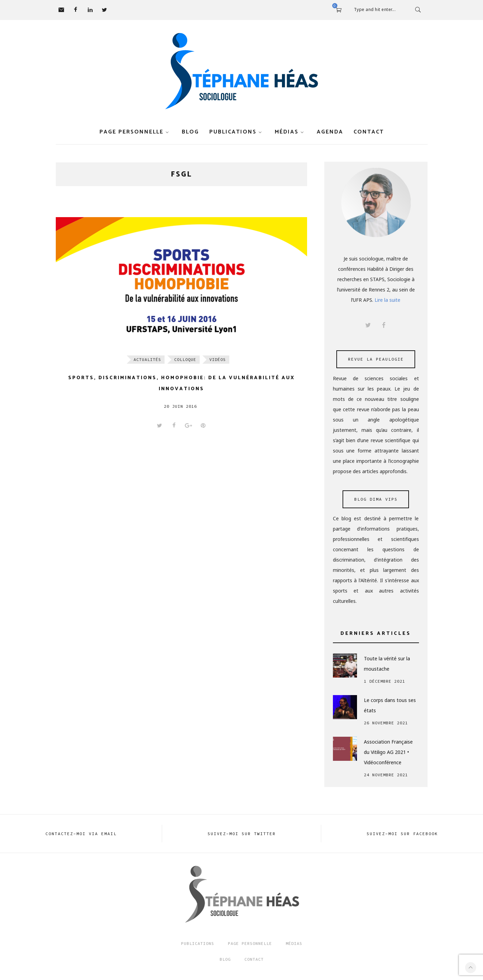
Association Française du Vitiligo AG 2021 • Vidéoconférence (388, 752)
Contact (369, 132)
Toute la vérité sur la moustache (387, 664)
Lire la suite (387, 300)
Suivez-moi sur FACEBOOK (402, 834)
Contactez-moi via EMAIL (81, 834)
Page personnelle (132, 132)
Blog (190, 132)
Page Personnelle (250, 943)
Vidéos (218, 359)
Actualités (147, 359)
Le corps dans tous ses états (390, 705)
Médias (287, 132)
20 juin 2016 (180, 406)
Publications (233, 132)
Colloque (185, 359)
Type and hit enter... (375, 9)
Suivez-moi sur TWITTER (242, 834)
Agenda (330, 132)
